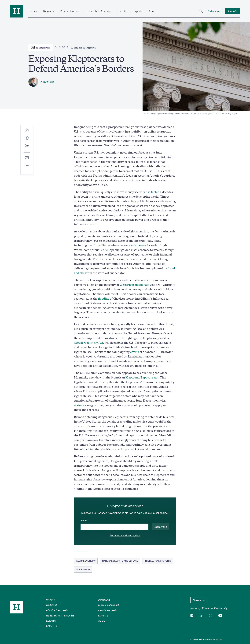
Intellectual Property (158, 561)
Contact (104, 600)
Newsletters (107, 610)
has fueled (153, 192)
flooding (104, 299)
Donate (103, 615)
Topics (33, 11)
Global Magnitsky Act (89, 343)
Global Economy (86, 561)
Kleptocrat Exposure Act (142, 378)
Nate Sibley (47, 82)
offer (106, 250)
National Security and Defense (120, 561)
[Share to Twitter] (27, 131)
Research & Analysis (98, 11)
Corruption (83, 569)
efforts (135, 352)
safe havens (138, 245)
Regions (48, 11)
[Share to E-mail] (27, 158)
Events (122, 11)
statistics (80, 405)
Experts (138, 11)
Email (84, 521)
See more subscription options (125, 535)
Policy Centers (69, 11)
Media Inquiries (109, 605)
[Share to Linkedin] (27, 148)
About (153, 11)
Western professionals (134, 285)
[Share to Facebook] (27, 138)
